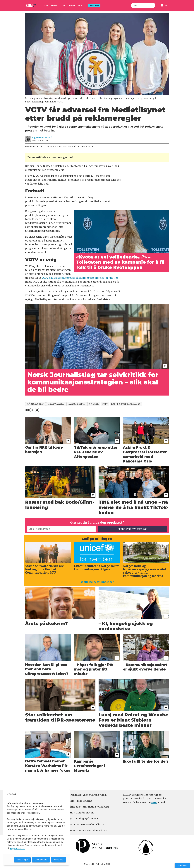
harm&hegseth (77, 404)
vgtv (105, 404)
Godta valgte (41, 860)
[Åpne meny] (165, 5)
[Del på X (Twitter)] (32, 410)
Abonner (94, 5)
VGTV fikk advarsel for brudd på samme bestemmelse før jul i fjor (80, 278)
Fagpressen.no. (17, 848)
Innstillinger (182, 865)
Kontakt (55, 5)
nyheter (94, 404)
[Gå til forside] (31, 5)
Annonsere (69, 5)
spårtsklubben (35, 404)
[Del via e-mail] (37, 410)
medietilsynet (56, 404)
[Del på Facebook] (27, 410)
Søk (131, 3)
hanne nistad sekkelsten (126, 404)
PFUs (154, 803)
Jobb (45, 5)
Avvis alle (59, 860)
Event (81, 5)
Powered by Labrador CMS (97, 864)
